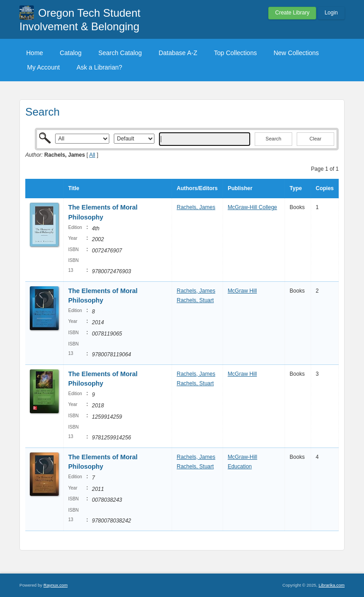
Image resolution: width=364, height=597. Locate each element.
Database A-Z (178, 53)
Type (296, 188)
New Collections (296, 53)
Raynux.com (55, 585)
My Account (43, 67)
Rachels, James (196, 207)
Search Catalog (120, 53)
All (92, 155)
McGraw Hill (242, 291)
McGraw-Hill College (252, 207)
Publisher (240, 188)
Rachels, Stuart (195, 300)
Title (74, 188)
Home (35, 53)
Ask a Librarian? (99, 67)
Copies (325, 188)
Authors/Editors (197, 188)
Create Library (292, 13)
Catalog (70, 53)
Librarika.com (331, 585)
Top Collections (236, 53)
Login (331, 13)
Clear (315, 139)
